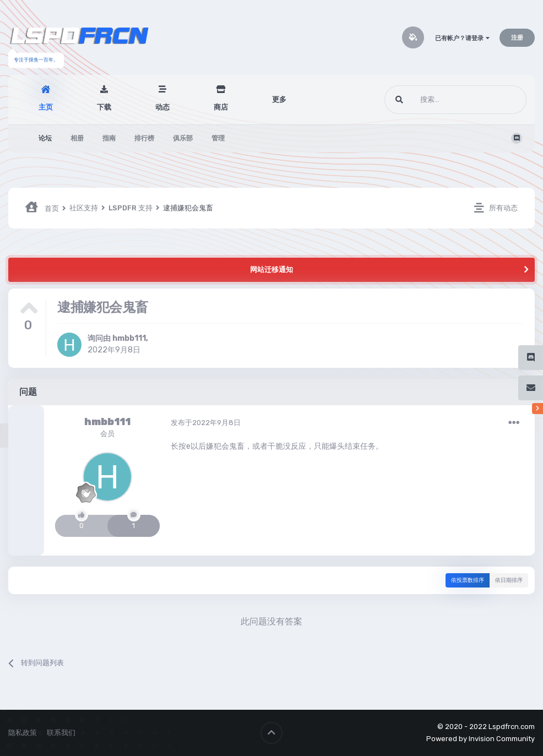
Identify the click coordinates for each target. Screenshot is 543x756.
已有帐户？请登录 (462, 38)
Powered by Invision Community (480, 739)
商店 (221, 107)
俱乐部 (183, 138)
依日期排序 (509, 580)
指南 (109, 138)
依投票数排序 (468, 580)
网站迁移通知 (271, 270)
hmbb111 (129, 338)
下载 (104, 107)
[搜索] (435, 100)
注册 (517, 38)
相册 (77, 138)
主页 (46, 107)
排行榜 (144, 138)
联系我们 (61, 733)
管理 (218, 138)
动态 (162, 107)
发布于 (206, 423)
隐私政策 (23, 733)
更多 (279, 99)
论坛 (45, 138)
